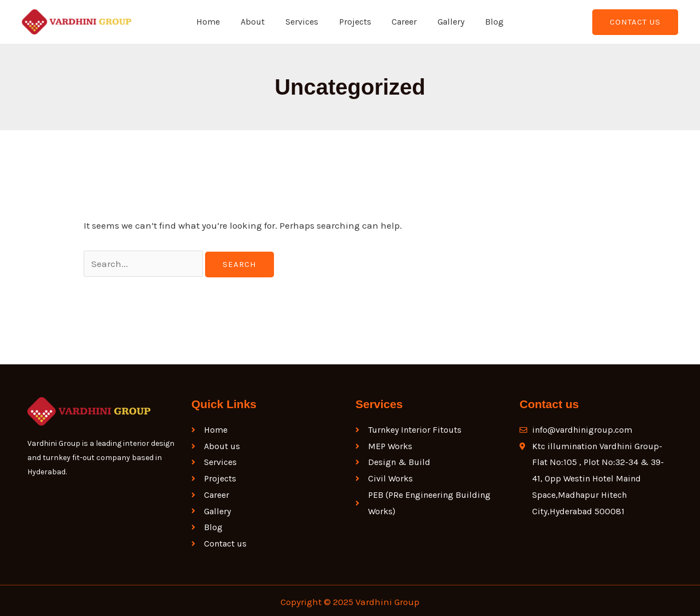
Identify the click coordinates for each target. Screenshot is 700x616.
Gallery (445, 22)
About (259, 22)
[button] (635, 22)
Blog (485, 22)
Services (305, 22)
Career (401, 22)
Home (218, 22)
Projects (355, 22)
